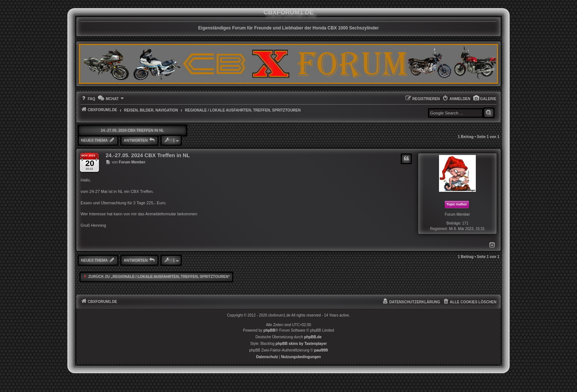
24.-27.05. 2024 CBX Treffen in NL (132, 130)
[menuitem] (485, 99)
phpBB (270, 330)
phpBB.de (313, 337)
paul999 (321, 350)
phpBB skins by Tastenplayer (301, 344)
